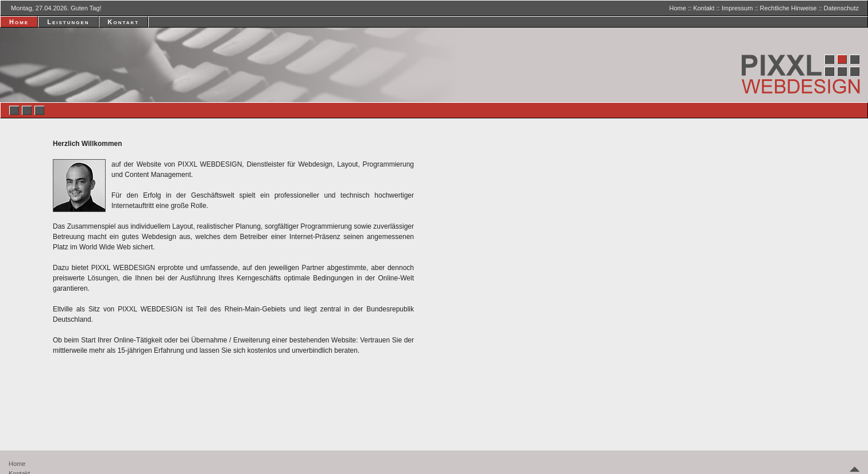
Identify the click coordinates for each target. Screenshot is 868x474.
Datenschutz (841, 8)
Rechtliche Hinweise (788, 8)
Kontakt (704, 8)
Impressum (737, 8)
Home (678, 8)
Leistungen (68, 22)
